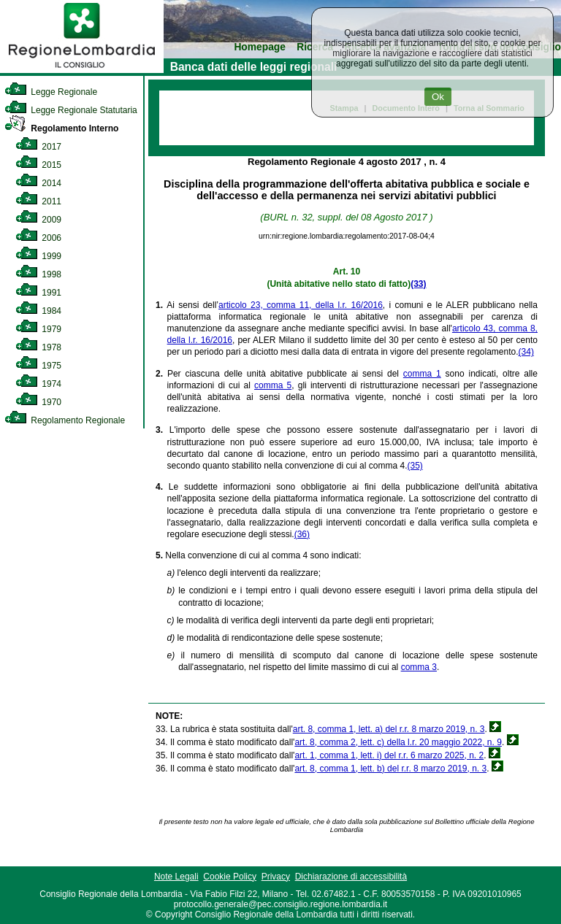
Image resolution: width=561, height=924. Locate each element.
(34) (526, 352)
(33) (418, 284)
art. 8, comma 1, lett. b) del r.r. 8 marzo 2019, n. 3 (390, 769)
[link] (82, 70)
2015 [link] (38, 165)
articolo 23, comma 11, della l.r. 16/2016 (301, 305)
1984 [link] (38, 311)
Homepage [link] (260, 47)
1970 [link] (38, 402)
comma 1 (422, 374)
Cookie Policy (230, 877)
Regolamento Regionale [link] (65, 420)
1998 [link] (38, 274)
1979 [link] (38, 329)
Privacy (276, 877)
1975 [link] (38, 366)
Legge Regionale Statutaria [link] (71, 110)
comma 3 (419, 667)
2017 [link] (38, 147)
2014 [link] (38, 183)
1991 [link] (38, 293)
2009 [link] (38, 220)
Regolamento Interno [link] (61, 128)
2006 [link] (38, 238)
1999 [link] (38, 256)
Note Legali (176, 877)
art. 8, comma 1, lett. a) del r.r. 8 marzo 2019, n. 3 (389, 729)
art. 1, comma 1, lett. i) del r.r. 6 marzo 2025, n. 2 (389, 755)
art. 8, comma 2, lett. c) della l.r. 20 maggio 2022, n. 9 (398, 742)
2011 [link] (38, 201)
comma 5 (273, 385)
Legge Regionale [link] (51, 92)
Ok (438, 97)
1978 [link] (38, 347)
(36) (302, 534)
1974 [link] (38, 384)
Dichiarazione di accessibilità (351, 877)
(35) (415, 466)
